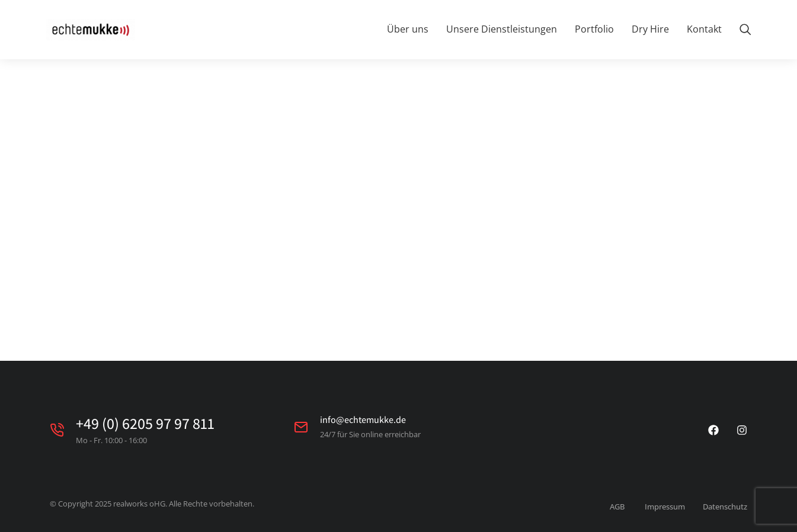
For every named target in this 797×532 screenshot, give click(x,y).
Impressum (665, 507)
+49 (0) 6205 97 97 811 (145, 423)
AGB (617, 507)
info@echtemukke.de (363, 420)
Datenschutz (725, 507)
